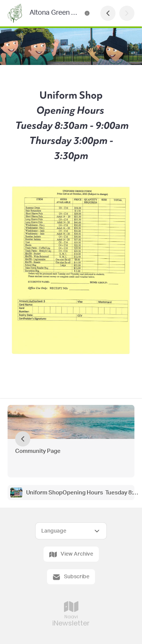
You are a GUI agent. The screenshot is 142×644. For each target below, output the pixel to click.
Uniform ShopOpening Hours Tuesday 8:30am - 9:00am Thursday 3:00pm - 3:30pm (83, 493)
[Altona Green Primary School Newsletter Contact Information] (87, 13)
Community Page (38, 451)
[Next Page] (127, 13)
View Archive (71, 554)
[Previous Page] (108, 13)
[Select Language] (71, 531)
